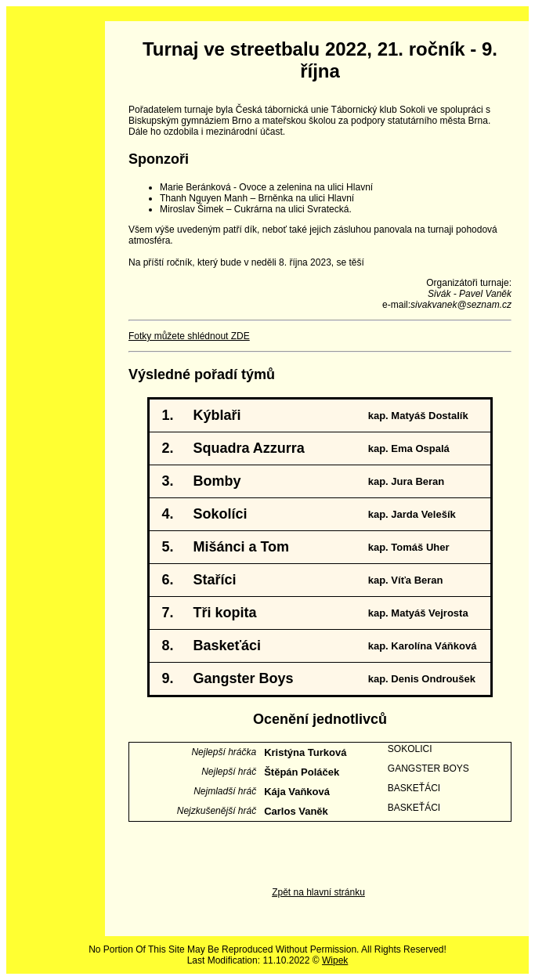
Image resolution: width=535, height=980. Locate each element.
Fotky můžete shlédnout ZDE (189, 336)
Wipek (335, 960)
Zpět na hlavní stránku (318, 892)
